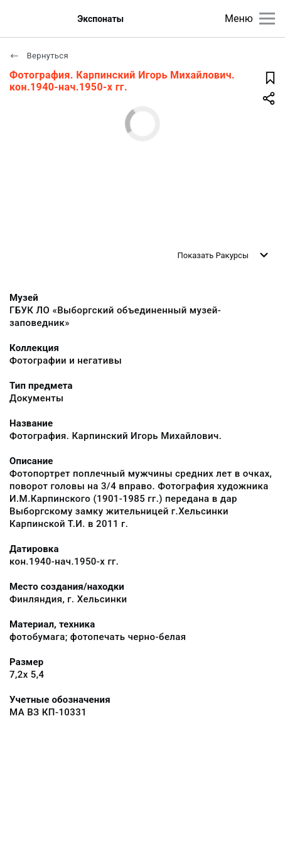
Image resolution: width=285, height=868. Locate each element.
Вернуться (39, 56)
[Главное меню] (267, 19)
